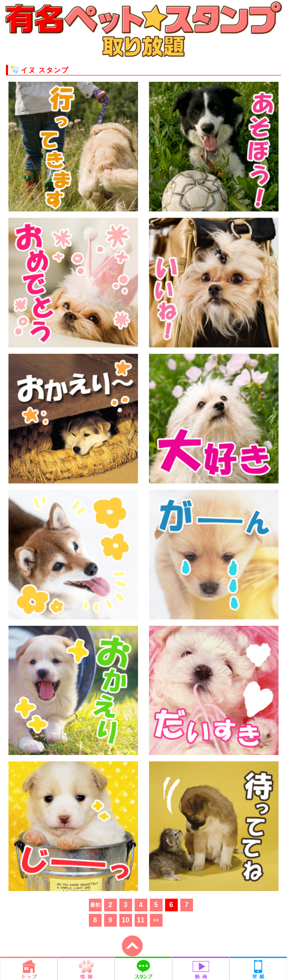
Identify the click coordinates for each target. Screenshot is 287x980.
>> (156, 920)
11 (141, 920)
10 (126, 920)
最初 (95, 905)
